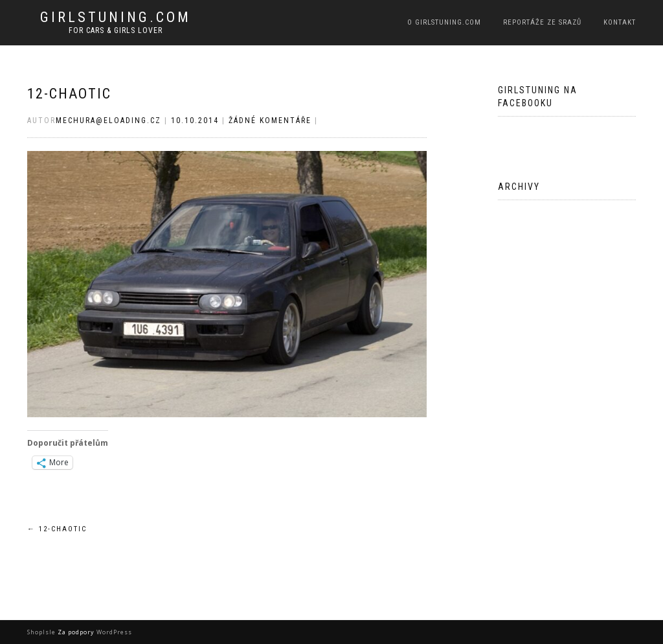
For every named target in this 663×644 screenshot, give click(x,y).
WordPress (113, 632)
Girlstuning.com (116, 17)
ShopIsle (42, 632)
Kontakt (620, 22)
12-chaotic (69, 94)
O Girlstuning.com (444, 22)
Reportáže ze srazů (542, 22)
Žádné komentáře (270, 121)
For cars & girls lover (116, 30)
